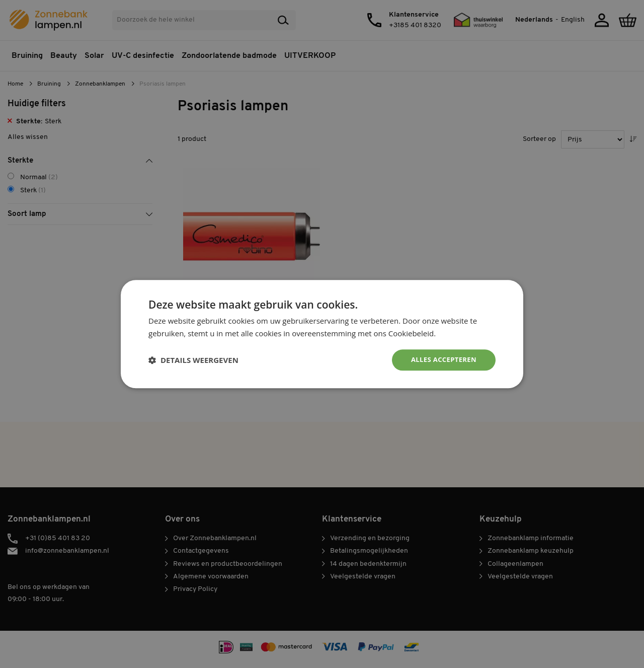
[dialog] (322, 334)
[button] (193, 360)
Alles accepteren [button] (441, 360)
